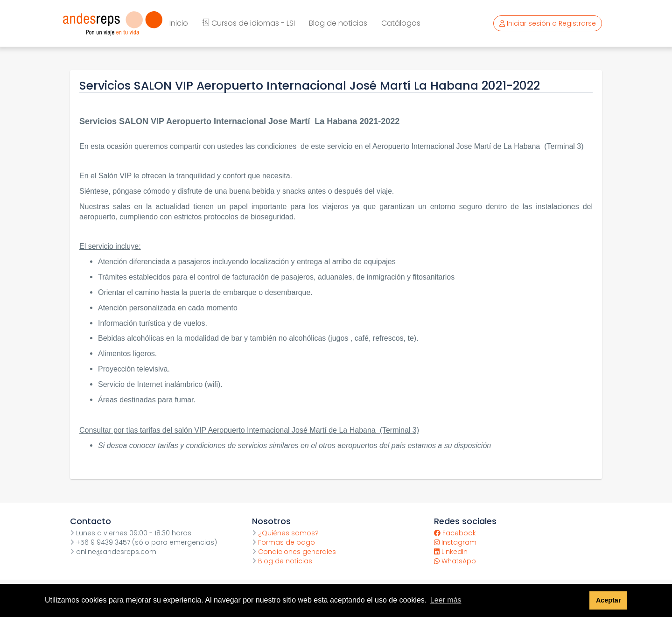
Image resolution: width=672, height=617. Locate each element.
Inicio (179, 23)
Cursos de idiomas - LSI (248, 23)
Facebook (455, 533)
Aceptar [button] (609, 600)
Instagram (455, 542)
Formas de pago (283, 542)
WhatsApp (455, 561)
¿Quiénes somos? (285, 533)
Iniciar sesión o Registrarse (548, 23)
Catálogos (401, 23)
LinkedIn (451, 552)
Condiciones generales (294, 552)
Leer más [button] (446, 600)
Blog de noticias (338, 23)
